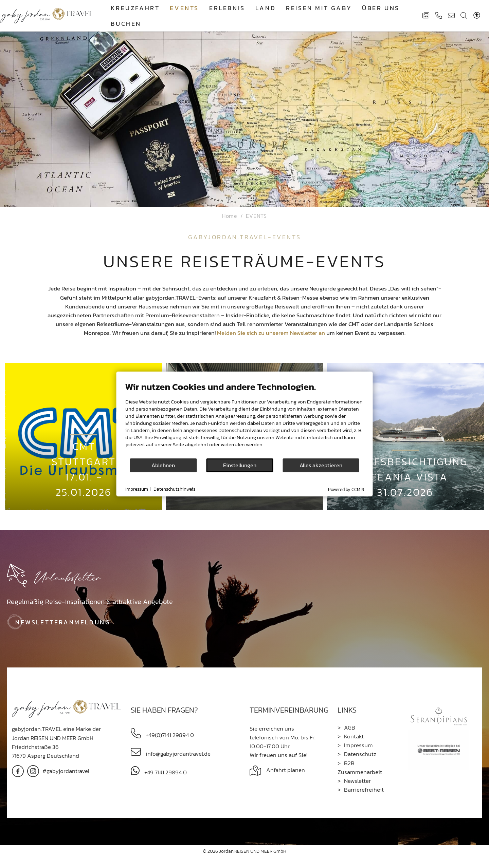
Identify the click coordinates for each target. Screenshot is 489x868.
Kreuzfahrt (135, 8)
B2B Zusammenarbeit (360, 768)
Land (266, 8)
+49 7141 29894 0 (165, 772)
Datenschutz (360, 754)
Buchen (126, 24)
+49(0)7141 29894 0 (169, 735)
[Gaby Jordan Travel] (47, 15)
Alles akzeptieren (321, 465)
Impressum (358, 745)
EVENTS (184, 8)
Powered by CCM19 (346, 489)
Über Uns (381, 8)
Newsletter (357, 781)
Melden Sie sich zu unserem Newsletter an (271, 333)
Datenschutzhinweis (174, 489)
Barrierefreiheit (364, 790)
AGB (350, 728)
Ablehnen (163, 465)
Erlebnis (227, 8)
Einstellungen (240, 465)
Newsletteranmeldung (63, 622)
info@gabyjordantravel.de (177, 754)
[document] (245, 419)
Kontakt (354, 736)
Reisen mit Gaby (319, 8)
